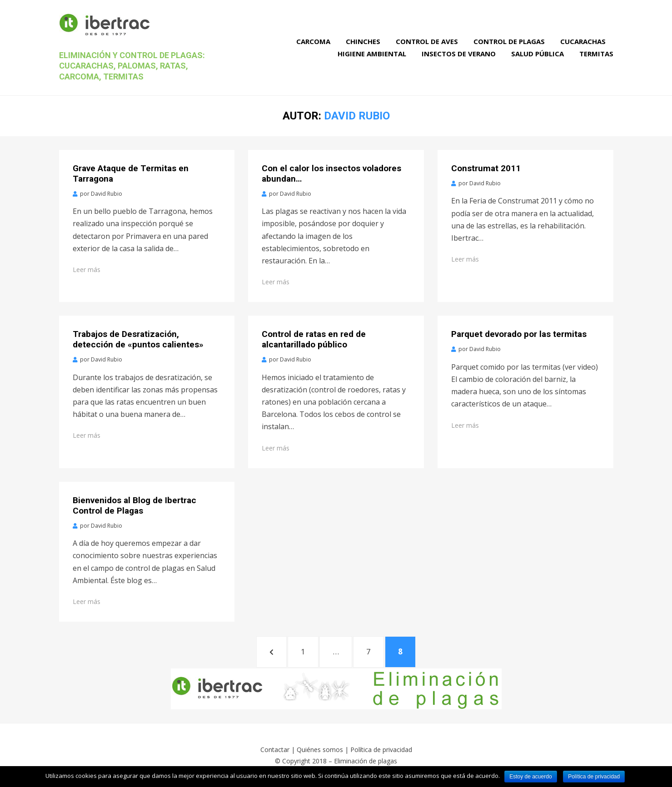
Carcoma (313, 41)
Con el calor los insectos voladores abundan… (331, 173)
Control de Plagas (509, 41)
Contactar (275, 750)
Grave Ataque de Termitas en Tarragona (131, 173)
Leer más (87, 270)
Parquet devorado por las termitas (519, 334)
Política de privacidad (381, 750)
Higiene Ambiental (372, 54)
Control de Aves (427, 41)
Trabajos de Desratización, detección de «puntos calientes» (138, 339)
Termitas (596, 54)
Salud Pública (538, 54)
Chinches (363, 41)
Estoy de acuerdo (530, 777)
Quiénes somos (320, 750)
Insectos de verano (459, 54)
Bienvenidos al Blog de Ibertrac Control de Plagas (134, 505)
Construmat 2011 (486, 168)
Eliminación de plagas (366, 761)
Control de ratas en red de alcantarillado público (314, 339)
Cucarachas (583, 41)
